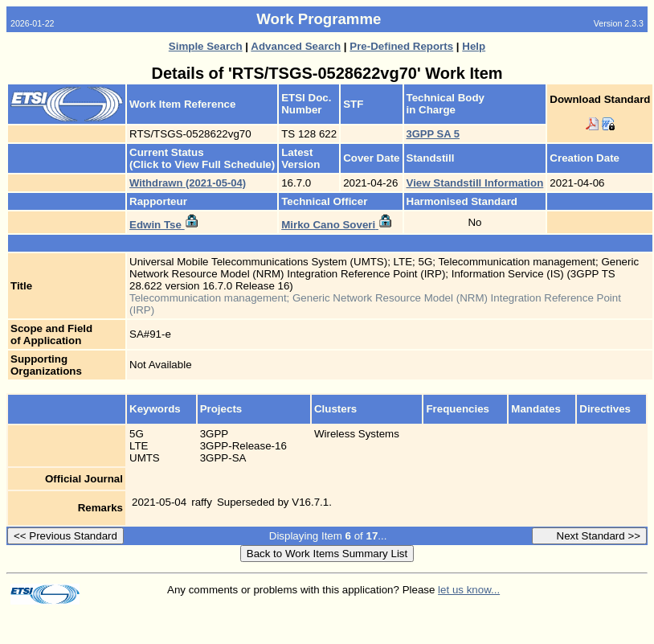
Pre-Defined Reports (401, 46)
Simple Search (206, 46)
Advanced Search (296, 46)
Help (474, 46)
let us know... (469, 590)
